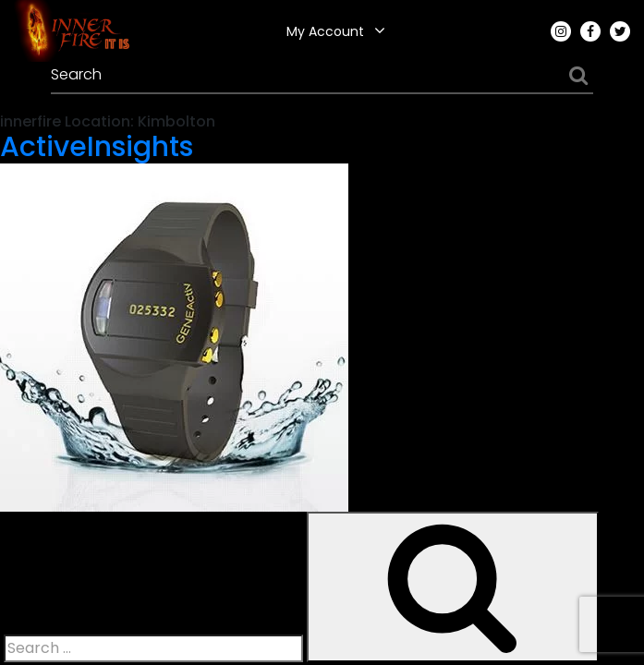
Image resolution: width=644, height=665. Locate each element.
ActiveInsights (97, 147)
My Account (325, 31)
